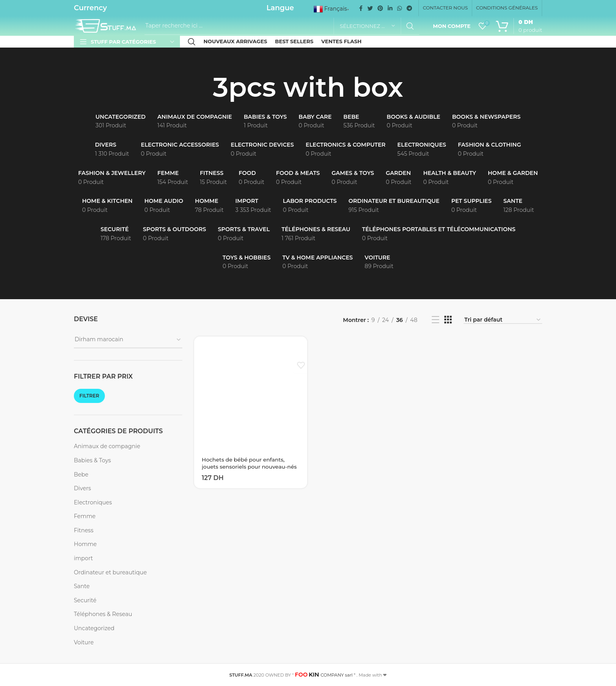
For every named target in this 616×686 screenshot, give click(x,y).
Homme (85, 544)
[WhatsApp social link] (400, 8)
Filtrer (89, 396)
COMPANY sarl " (325, 675)
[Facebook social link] (361, 8)
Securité (85, 600)
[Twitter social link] (370, 8)
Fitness (84, 530)
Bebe (81, 474)
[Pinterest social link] (380, 8)
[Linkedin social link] (390, 8)
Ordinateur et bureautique (110, 572)
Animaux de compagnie (107, 446)
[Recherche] (282, 26)
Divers (82, 488)
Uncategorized (94, 628)
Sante (82, 586)
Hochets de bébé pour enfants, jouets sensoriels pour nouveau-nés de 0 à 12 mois (246, 467)
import (83, 558)
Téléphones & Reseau (103, 614)
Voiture (84, 642)
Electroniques (93, 502)
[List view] (435, 320)
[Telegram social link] (409, 8)
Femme (85, 516)
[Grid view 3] (448, 320)
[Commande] (503, 320)
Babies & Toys (92, 460)
